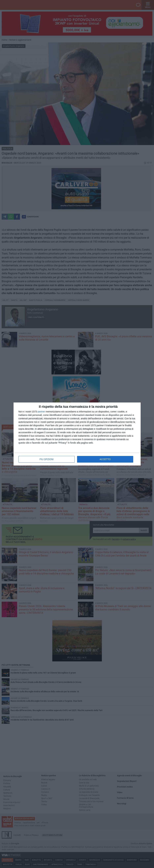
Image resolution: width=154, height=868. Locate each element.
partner (41, 412)
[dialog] (77, 434)
